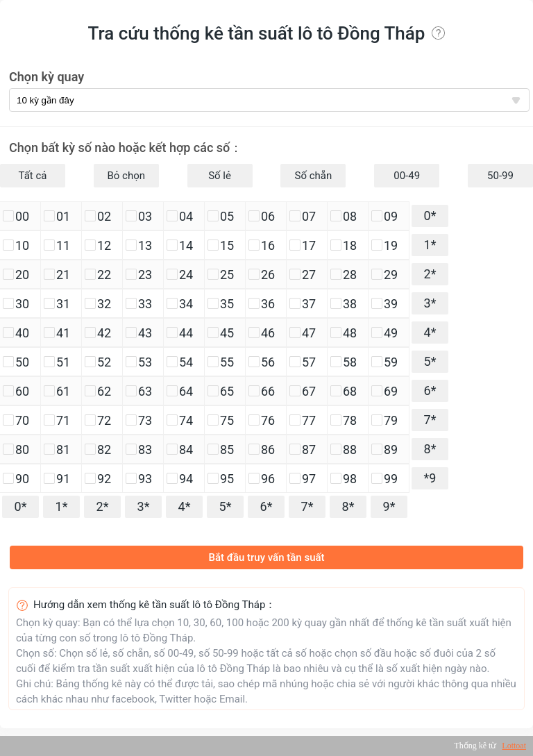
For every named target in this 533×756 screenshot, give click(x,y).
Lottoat (514, 746)
